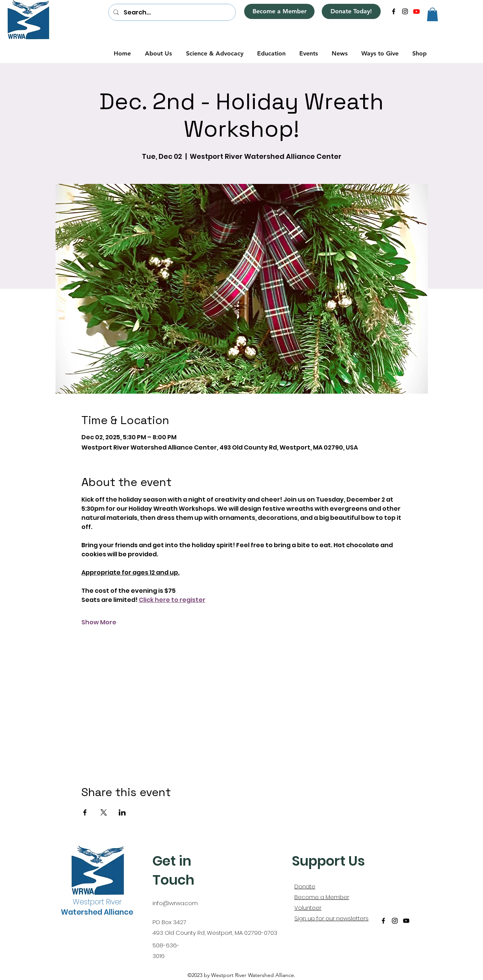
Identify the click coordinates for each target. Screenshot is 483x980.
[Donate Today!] (351, 11)
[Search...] (172, 13)
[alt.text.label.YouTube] (416, 11)
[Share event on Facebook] (85, 812)
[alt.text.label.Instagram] (405, 11)
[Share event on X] (104, 812)
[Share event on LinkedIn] (122, 812)
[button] (432, 14)
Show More (99, 622)
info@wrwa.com (175, 903)
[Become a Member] (279, 11)
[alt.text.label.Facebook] (394, 11)
